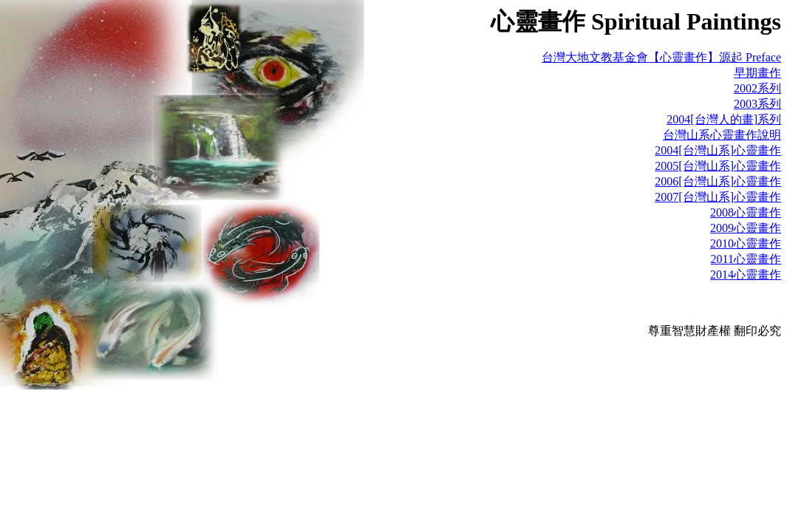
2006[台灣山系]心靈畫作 (718, 181)
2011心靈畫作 (746, 259)
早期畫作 (757, 73)
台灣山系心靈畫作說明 (722, 135)
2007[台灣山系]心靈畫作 (718, 197)
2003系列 (757, 104)
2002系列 (757, 88)
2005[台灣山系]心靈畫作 (718, 166)
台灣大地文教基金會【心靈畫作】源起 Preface (661, 57)
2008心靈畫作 (746, 212)
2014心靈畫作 (746, 274)
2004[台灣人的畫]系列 (724, 119)
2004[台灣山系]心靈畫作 (718, 150)
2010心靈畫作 (746, 243)
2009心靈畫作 (746, 228)
